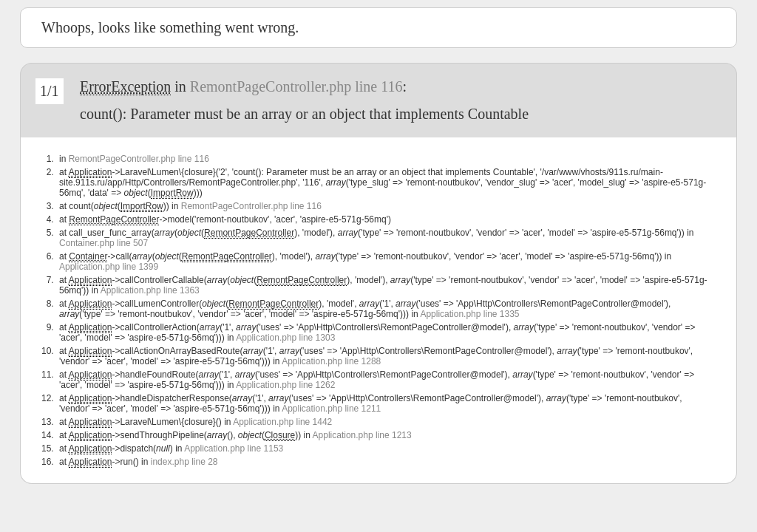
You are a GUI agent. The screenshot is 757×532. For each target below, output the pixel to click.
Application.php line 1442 (282, 422)
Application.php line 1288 (331, 361)
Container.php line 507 (103, 243)
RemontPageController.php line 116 (296, 86)
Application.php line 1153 (234, 449)
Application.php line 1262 (285, 385)
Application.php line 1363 (150, 290)
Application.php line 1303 (285, 338)
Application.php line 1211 (331, 409)
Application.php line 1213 (362, 435)
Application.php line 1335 (469, 314)
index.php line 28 (184, 462)
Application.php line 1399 (109, 267)
